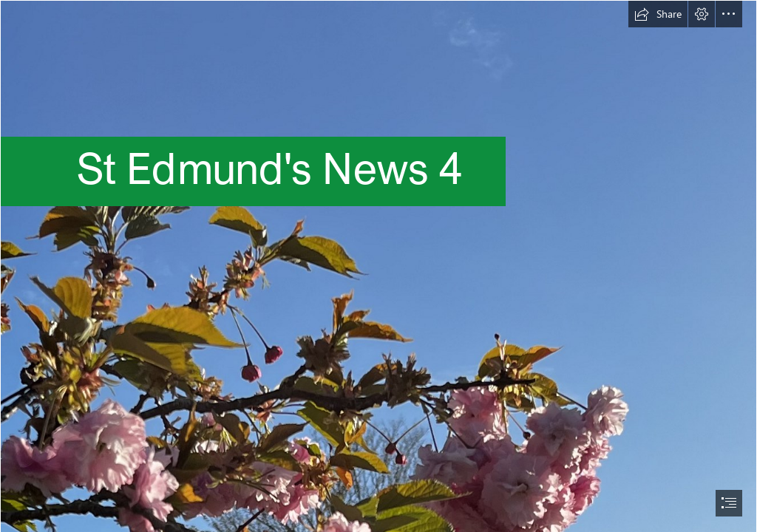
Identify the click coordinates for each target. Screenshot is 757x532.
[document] (378, 266)
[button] (658, 14)
